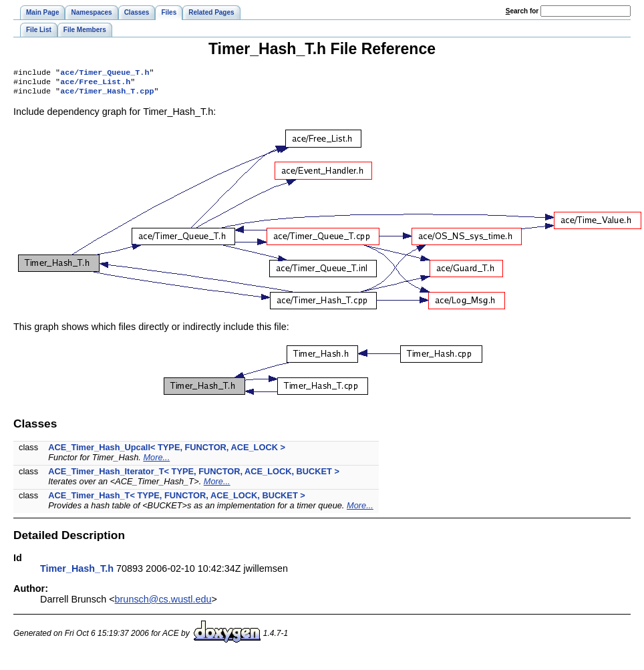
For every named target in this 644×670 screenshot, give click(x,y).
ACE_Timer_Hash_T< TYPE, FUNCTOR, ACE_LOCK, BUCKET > (176, 499)
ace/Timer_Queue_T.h (105, 73)
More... (156, 461)
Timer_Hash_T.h (77, 572)
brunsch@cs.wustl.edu (163, 603)
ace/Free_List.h (95, 84)
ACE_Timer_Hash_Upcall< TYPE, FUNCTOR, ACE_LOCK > (167, 451)
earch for (522, 11)
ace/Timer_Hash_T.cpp (107, 95)
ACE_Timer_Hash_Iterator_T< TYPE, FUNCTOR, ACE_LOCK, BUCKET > (194, 475)
